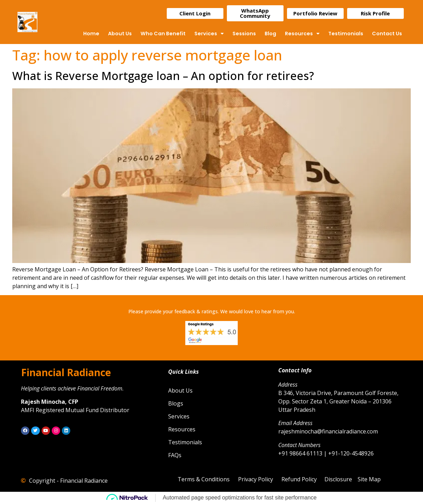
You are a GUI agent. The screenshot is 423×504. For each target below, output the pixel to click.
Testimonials (346, 34)
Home (91, 34)
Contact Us (387, 34)
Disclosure (338, 479)
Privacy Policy (256, 479)
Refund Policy (299, 479)
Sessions (244, 34)
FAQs (175, 455)
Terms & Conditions (204, 479)
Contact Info (295, 370)
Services (209, 34)
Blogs (176, 403)
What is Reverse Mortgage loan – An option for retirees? (163, 76)
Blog (270, 34)
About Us (120, 34)
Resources (302, 34)
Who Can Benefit (163, 34)
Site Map (369, 479)
